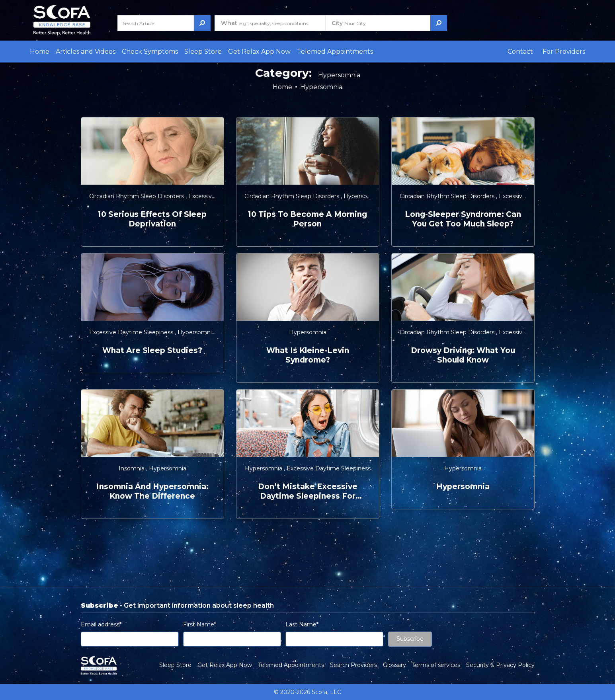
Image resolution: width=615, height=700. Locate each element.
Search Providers (353, 665)
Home (40, 52)
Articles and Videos (86, 52)
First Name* (200, 624)
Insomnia (132, 468)
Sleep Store (203, 52)
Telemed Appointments (335, 52)
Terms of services (436, 665)
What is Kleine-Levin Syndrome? (308, 355)
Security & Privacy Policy (500, 665)
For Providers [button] (564, 52)
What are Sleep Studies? (152, 350)
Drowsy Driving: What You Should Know (463, 355)
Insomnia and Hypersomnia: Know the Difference (152, 491)
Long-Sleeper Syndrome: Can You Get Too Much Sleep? (463, 219)
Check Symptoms (150, 52)
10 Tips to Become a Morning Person (307, 219)
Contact (520, 52)
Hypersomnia (362, 196)
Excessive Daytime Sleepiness (132, 332)
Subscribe (410, 639)
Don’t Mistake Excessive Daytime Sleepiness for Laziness (308, 491)
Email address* (101, 624)
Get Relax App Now (259, 52)
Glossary (394, 665)
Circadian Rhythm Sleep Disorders (137, 196)
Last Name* (302, 624)
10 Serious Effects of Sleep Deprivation (152, 219)
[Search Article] (156, 23)
